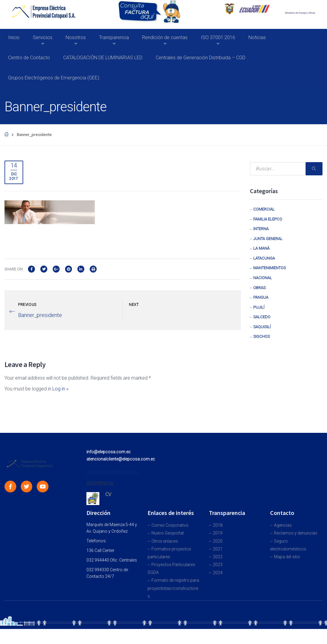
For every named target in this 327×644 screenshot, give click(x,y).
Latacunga (264, 258)
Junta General (268, 239)
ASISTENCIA (100, 484)
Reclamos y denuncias (296, 533)
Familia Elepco (268, 219)
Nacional (263, 278)
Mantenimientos (269, 268)
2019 (218, 533)
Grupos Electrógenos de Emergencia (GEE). (54, 78)
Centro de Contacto (29, 58)
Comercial (264, 209)
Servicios (43, 37)
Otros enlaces (165, 541)
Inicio (14, 37)
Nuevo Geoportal (168, 533)
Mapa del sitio (287, 557)
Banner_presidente (40, 315)
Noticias (257, 37)
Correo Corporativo (170, 525)
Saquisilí (262, 327)
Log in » (60, 389)
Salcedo (262, 317)
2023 (218, 565)
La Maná (261, 248)
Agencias (283, 525)
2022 (218, 557)
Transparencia (114, 37)
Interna (261, 229)
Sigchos (262, 336)
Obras (259, 288)
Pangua (261, 297)
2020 (218, 541)
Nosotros (76, 37)
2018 (218, 525)
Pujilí (259, 307)
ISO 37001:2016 (218, 37)
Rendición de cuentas (165, 37)
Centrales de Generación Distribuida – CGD (201, 58)
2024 (218, 573)
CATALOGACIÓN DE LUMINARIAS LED (103, 58)
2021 (218, 549)
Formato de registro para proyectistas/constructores (173, 588)
